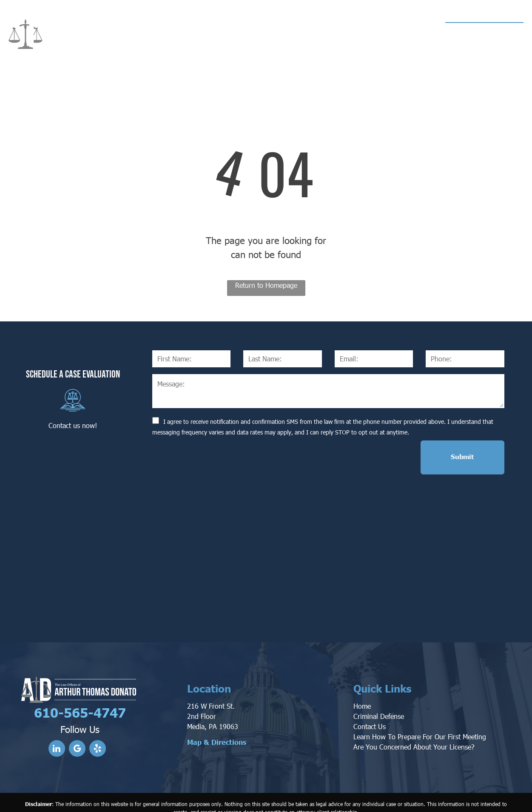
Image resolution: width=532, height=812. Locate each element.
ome (364, 669)
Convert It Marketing (355, 797)
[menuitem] (172, 35)
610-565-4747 (487, 32)
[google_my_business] (77, 712)
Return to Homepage (266, 285)
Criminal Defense (379, 679)
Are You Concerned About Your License (412, 709)
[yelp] (98, 712)
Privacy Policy (413, 797)
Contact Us (370, 689)
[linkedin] (57, 712)
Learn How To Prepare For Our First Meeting (420, 699)
